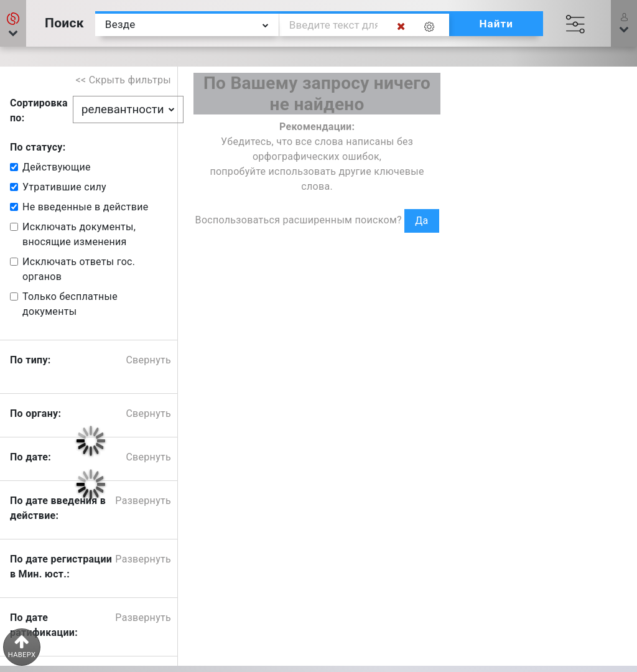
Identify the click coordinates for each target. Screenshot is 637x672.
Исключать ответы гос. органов (79, 269)
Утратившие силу (64, 187)
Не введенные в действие (85, 207)
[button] (13, 23)
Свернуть (148, 360)
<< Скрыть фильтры (124, 80)
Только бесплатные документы (70, 304)
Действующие (57, 167)
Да (421, 221)
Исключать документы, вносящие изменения (79, 234)
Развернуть (143, 501)
